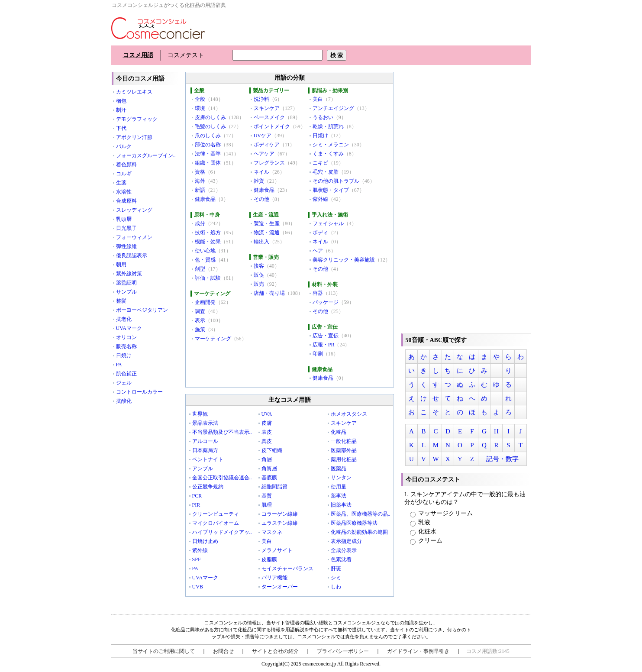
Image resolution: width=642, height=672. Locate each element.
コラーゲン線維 (280, 514)
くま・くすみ (328, 154)
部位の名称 (208, 145)
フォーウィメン (134, 237)
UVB (198, 587)
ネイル (261, 172)
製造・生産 (267, 223)
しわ (336, 587)
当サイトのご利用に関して (164, 651)
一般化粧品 (344, 441)
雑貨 (259, 181)
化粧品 (339, 432)
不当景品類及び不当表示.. (222, 432)
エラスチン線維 (280, 523)
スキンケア (267, 108)
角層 (267, 459)
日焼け (124, 355)
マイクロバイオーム (216, 523)
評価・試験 (208, 278)
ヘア (318, 251)
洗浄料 (261, 99)
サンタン (341, 478)
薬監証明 (126, 283)
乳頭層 (124, 219)
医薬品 (339, 468)
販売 (259, 284)
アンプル (203, 468)
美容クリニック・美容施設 (344, 260)
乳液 (420, 522)
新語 (200, 190)
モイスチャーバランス (287, 569)
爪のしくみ (208, 136)
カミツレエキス (134, 92)
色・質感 (205, 260)
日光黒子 (126, 228)
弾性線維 (126, 246)
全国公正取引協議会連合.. (222, 478)
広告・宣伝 (326, 336)
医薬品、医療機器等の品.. (361, 514)
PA (119, 365)
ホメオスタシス (349, 414)
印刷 (318, 354)
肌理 (267, 505)
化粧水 (423, 531)
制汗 (121, 110)
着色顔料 (126, 165)
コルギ (124, 174)
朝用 (121, 265)
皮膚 (267, 423)
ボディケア (267, 145)
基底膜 (269, 478)
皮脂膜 (269, 559)
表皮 (267, 432)
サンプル (126, 292)
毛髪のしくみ (210, 126)
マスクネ (272, 532)
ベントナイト (208, 459)
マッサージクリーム (442, 513)
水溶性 (124, 192)
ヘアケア (264, 154)
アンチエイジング (333, 108)
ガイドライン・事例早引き (418, 651)
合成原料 (126, 201)
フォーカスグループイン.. (146, 155)
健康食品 (205, 199)
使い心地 (205, 251)
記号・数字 (502, 459)
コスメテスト (186, 55)
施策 (200, 330)
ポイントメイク (272, 126)
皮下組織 (272, 450)
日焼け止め (205, 541)
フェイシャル (328, 223)
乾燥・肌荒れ (328, 126)
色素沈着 (341, 559)
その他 (261, 199)
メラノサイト (277, 550)
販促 (259, 275)
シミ (336, 578)
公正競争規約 (208, 487)
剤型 (200, 269)
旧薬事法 (341, 505)
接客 (259, 266)
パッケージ (326, 302)
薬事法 (339, 496)
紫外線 (320, 199)
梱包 (121, 101)
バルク (124, 146)
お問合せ (223, 651)
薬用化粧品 (344, 459)
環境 (200, 108)
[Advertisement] (466, 201)
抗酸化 (124, 401)
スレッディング (134, 210)
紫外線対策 (129, 274)
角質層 (269, 468)
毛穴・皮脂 (326, 172)
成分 (200, 223)
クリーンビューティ (216, 514)
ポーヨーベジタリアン (142, 310)
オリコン (126, 337)
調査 (200, 311)
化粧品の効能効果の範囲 (359, 532)
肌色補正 (126, 374)
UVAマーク (129, 328)
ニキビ (320, 163)
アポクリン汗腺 (134, 137)
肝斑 (336, 569)
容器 (318, 293)
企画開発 (205, 302)
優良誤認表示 (132, 255)
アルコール (205, 441)
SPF (197, 559)
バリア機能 (274, 578)
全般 (200, 99)
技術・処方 (208, 233)
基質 (267, 496)
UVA (267, 414)
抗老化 (124, 319)
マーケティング (213, 339)
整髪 (121, 301)
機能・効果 (208, 242)
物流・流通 (267, 233)
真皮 (267, 441)
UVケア (263, 136)
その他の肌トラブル (336, 181)
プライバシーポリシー (343, 651)
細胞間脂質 (274, 487)
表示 (200, 320)
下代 (121, 128)
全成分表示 (344, 550)
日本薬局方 (205, 450)
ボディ (320, 233)
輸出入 (261, 242)
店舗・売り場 (269, 293)
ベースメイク (269, 117)
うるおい (323, 117)
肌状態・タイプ (331, 190)
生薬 (121, 183)
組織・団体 (208, 163)
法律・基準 (208, 154)
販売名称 (126, 346)
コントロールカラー (139, 392)
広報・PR (324, 345)
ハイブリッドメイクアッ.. (222, 532)
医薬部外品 (344, 450)
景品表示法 (205, 423)
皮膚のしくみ (210, 117)
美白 (318, 99)
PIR (196, 505)
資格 (200, 172)
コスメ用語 (138, 55)
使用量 (339, 487)
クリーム (426, 541)
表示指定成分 (346, 541)
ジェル (124, 383)
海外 (200, 181)
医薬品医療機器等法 (354, 523)
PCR (197, 496)
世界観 (200, 414)
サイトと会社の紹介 (275, 651)
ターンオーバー (280, 587)
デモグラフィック (137, 119)
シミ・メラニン (331, 145)
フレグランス (269, 163)
